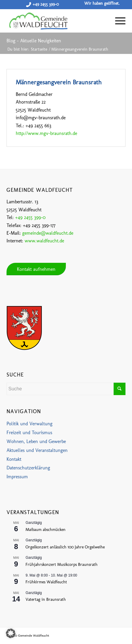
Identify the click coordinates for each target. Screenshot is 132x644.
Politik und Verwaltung (30, 424)
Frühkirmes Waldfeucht (46, 582)
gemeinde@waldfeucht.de (48, 233)
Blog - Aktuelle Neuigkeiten (34, 41)
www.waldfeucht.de (44, 241)
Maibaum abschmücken (46, 530)
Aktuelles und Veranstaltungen (37, 450)
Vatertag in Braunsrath (46, 599)
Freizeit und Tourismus (29, 433)
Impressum (17, 477)
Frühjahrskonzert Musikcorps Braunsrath (62, 565)
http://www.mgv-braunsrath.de (46, 133)
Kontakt (14, 459)
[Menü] (117, 21)
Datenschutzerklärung (28, 468)
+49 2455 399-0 (46, 4)
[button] (11, 633)
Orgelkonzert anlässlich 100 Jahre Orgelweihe (65, 547)
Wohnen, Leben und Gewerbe (36, 441)
